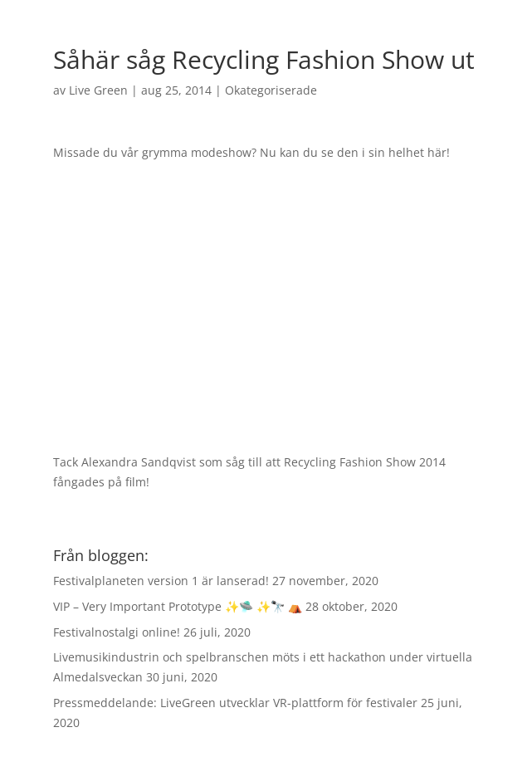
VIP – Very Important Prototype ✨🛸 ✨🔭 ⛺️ (178, 606)
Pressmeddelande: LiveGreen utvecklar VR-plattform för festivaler (235, 703)
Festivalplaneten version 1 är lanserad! (161, 581)
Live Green (98, 90)
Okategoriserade (271, 90)
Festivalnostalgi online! (117, 632)
